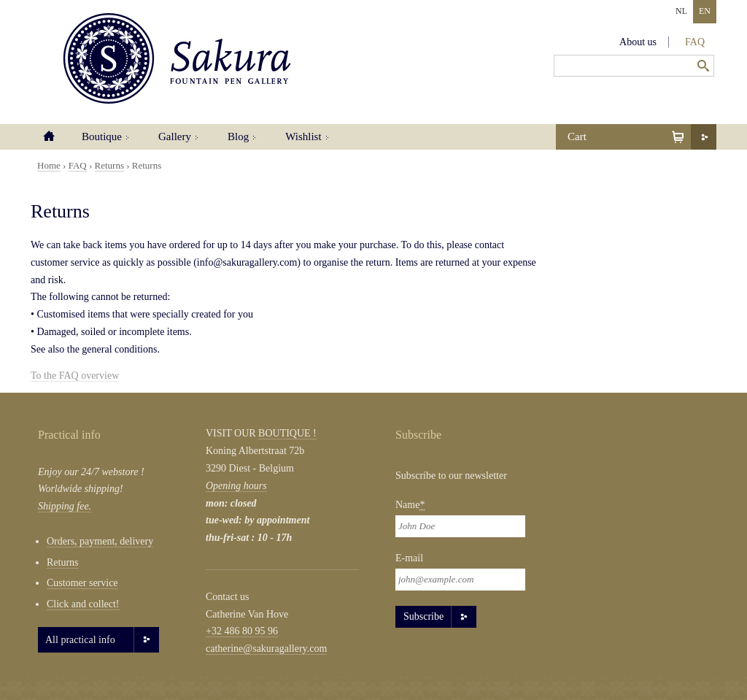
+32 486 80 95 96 (242, 631)
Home (49, 137)
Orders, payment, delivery (100, 541)
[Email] (460, 580)
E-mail (409, 558)
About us (638, 42)
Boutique (102, 136)
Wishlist (303, 136)
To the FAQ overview (75, 376)
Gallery (175, 136)
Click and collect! (83, 604)
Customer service (82, 583)
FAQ (695, 42)
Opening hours (236, 486)
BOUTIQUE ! (287, 433)
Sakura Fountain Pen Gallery (177, 58)
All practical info (80, 640)
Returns (109, 165)
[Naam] (460, 526)
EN (705, 11)
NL (681, 11)
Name (410, 505)
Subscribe (423, 616)
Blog (238, 136)
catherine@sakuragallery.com (266, 649)
